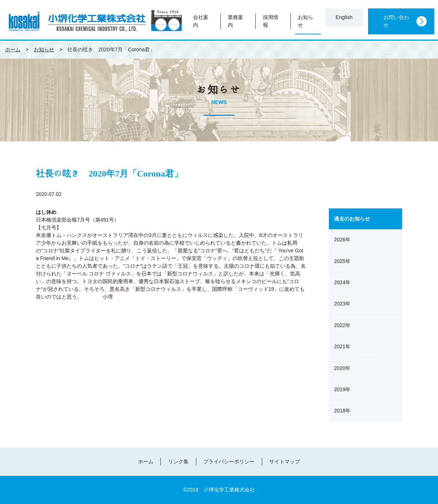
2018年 (342, 411)
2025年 (342, 261)
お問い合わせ (396, 21)
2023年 (342, 304)
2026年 (342, 240)
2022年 (342, 325)
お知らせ (305, 21)
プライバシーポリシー (229, 462)
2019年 (342, 389)
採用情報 (271, 21)
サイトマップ (285, 462)
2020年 (342, 368)
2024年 (342, 282)
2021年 (342, 346)
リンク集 (178, 462)
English (344, 17)
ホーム (146, 462)
